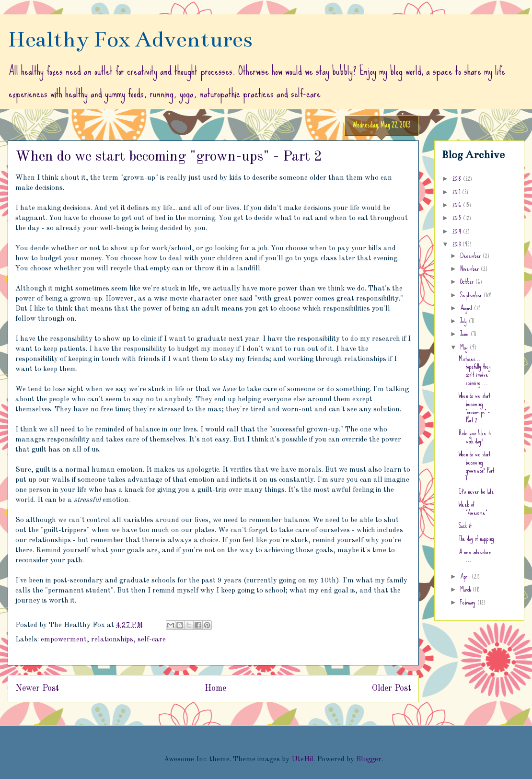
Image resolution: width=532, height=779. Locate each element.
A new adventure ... (475, 556)
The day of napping (476, 538)
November (470, 268)
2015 (458, 218)
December (471, 256)
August (467, 308)
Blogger (369, 760)
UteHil (302, 760)
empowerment (64, 640)
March (466, 589)
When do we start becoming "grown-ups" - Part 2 (474, 407)
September (472, 295)
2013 (457, 244)
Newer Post (37, 688)
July (464, 321)
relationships (112, 640)
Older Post (392, 688)
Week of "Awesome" (473, 508)
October (468, 281)
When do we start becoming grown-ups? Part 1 (476, 466)
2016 (458, 205)
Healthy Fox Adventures (130, 39)
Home (215, 688)
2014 (458, 231)
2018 (458, 178)
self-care (152, 640)
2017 (457, 192)
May (465, 347)
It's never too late (476, 491)
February (469, 602)
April (466, 576)
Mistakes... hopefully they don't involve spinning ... (475, 371)
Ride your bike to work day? (475, 437)
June (465, 334)
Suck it (465, 525)
